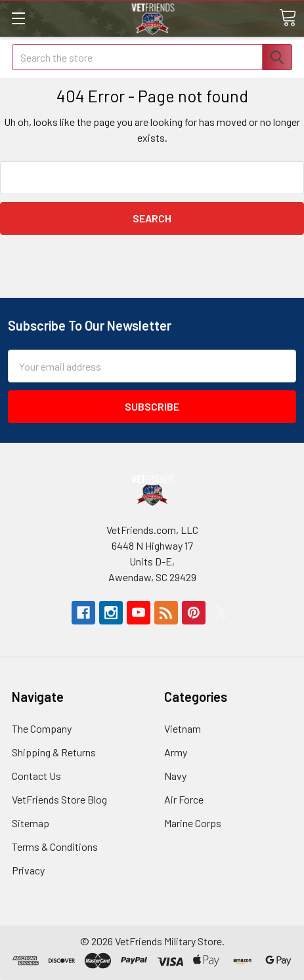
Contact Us (36, 776)
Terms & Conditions (55, 847)
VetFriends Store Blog (59, 799)
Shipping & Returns (54, 752)
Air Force (184, 799)
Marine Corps (193, 823)
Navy (175, 776)
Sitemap (31, 823)
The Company (42, 728)
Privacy (28, 870)
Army (176, 752)
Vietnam (183, 728)
